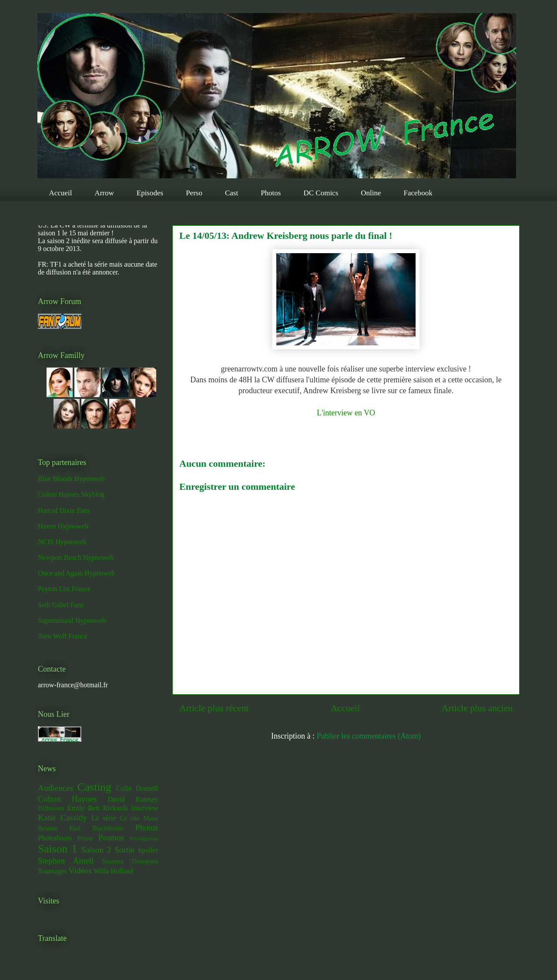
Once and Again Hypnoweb (76, 573)
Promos (111, 838)
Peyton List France (64, 589)
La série (104, 818)
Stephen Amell (66, 861)
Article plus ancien (477, 708)
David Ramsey (133, 799)
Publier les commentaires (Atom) (369, 736)
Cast (232, 193)
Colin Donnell (137, 788)
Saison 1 (57, 849)
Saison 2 (96, 850)
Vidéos (80, 871)
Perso (194, 193)
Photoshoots (55, 838)
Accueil (61, 193)
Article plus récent (214, 708)
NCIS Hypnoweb (62, 542)
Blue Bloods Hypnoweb (71, 479)
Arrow (104, 193)
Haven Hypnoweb (63, 526)
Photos (271, 193)
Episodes (150, 193)
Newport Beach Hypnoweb (76, 557)
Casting (94, 787)
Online (371, 193)
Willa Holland (113, 871)
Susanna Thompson (130, 861)
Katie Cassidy (62, 818)
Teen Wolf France (63, 636)
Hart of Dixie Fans (64, 510)
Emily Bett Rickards (98, 808)
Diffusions (51, 808)
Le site (130, 818)
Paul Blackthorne (96, 828)
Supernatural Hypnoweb (72, 620)
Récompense (144, 839)
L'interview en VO (346, 413)
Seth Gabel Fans (61, 605)
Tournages (52, 871)
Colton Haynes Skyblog (71, 494)
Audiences (55, 788)
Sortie (124, 850)
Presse (85, 838)
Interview (145, 808)
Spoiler (148, 850)
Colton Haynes (67, 799)
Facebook (418, 193)
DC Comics (321, 193)
